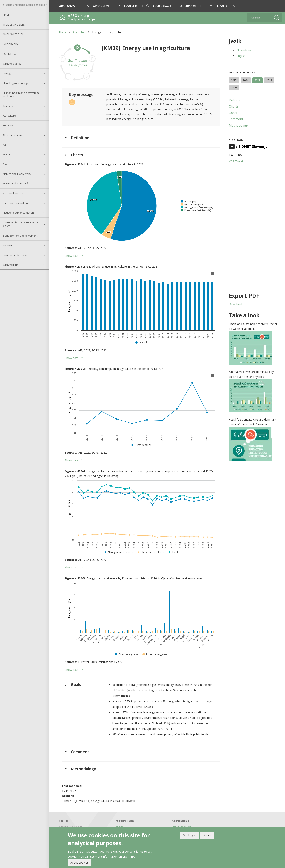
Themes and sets (14, 25)
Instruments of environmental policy (21, 224)
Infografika (11, 44)
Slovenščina (244, 50)
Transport (9, 106)
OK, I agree (190, 836)
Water (7, 154)
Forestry (8, 125)
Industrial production (15, 203)
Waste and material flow (18, 183)
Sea (5, 164)
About (119, 827)
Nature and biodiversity (17, 174)
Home (7, 15)
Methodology (239, 125)
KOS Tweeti (236, 161)
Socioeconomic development (20, 236)
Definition (236, 100)
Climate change (12, 64)
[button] (276, 6)
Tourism (8, 245)
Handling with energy (16, 83)
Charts (234, 106)
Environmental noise (15, 255)
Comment (236, 119)
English (241, 56)
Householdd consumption (18, 213)
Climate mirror (11, 265)
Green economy (13, 135)
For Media (9, 54)
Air (5, 145)
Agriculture (9, 116)
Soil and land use (13, 193)
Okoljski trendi (13, 34)
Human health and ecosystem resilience (21, 95)
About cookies (79, 864)
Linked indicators (182, 827)
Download (235, 304)
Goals (233, 113)
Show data (72, 256)
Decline (207, 836)
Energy (7, 73)
